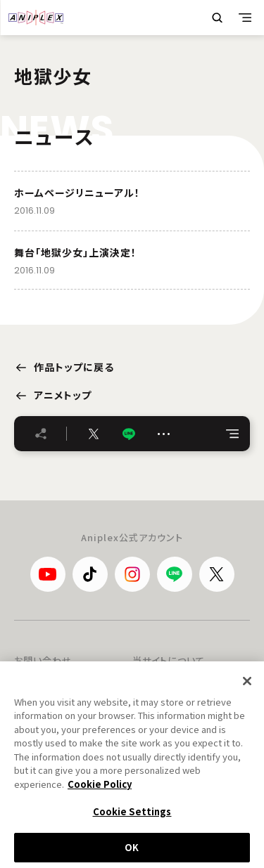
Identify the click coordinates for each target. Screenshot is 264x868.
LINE (129, 434)
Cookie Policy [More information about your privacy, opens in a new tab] (100, 790)
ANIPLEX (36, 18)
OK (132, 853)
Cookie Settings (132, 817)
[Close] (247, 686)
